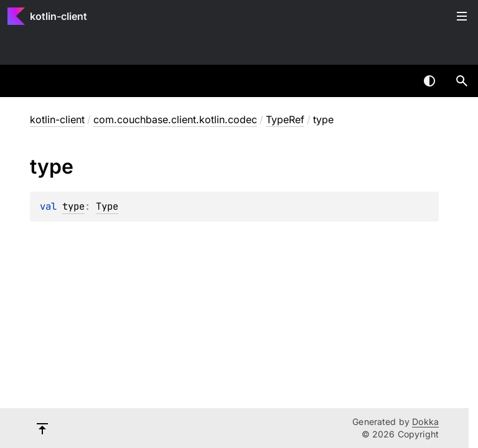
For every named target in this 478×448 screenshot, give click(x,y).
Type (107, 206)
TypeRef (285, 119)
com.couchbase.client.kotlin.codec (175, 119)
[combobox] (397, 81)
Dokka (425, 422)
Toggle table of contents (462, 16)
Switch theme (429, 81)
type (73, 206)
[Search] (462, 81)
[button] (462, 81)
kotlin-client (59, 16)
